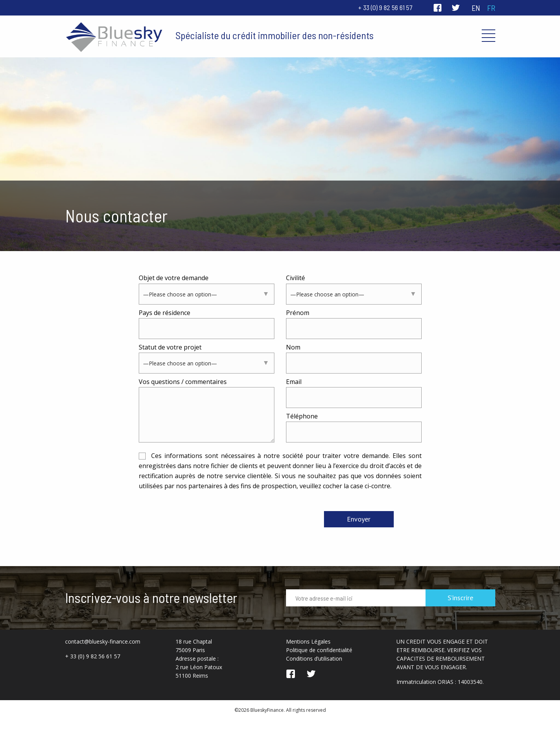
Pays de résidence (207, 324)
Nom (354, 358)
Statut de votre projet (207, 358)
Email (354, 393)
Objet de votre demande (207, 289)
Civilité (354, 289)
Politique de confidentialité (319, 650)
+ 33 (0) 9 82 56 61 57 (385, 7)
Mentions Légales (308, 641)
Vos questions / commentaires (207, 411)
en (476, 8)
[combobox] (207, 294)
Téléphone (354, 427)
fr (491, 8)
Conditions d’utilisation (314, 659)
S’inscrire (460, 598)
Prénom (354, 324)
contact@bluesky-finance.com (103, 641)
